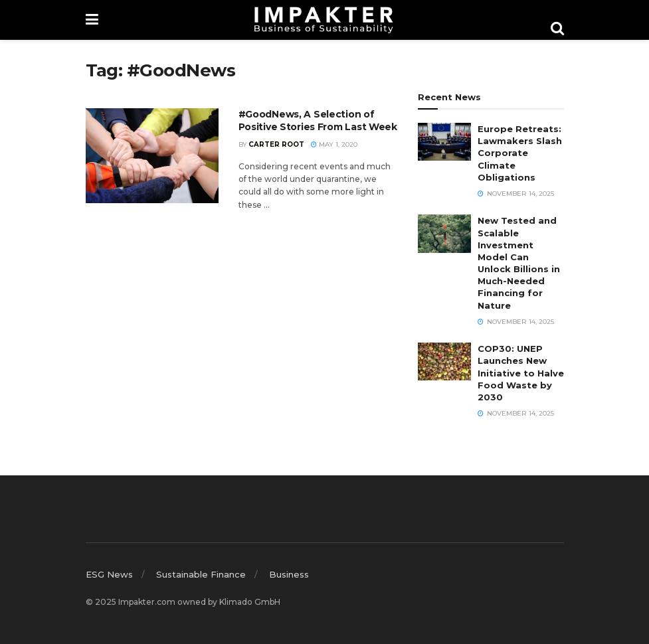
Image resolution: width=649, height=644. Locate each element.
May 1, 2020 (334, 144)
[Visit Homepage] (324, 20)
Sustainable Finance (201, 574)
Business (289, 574)
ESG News (109, 574)
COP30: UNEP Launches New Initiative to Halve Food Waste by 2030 (521, 373)
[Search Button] (557, 29)
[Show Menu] (92, 20)
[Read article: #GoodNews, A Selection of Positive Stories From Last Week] (152, 156)
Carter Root (276, 144)
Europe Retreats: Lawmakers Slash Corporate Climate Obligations (520, 153)
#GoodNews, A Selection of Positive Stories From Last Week (318, 121)
